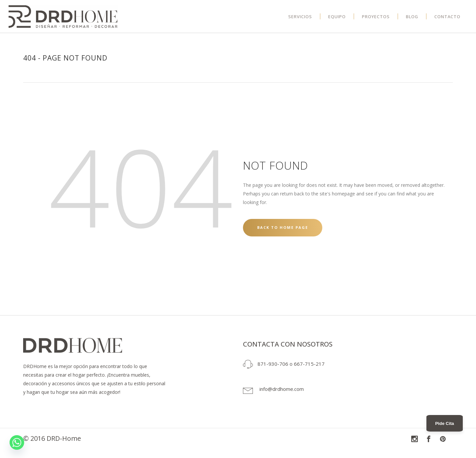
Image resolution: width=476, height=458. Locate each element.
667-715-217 (309, 364)
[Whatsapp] (17, 442)
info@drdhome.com (282, 389)
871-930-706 (273, 364)
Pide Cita (444, 423)
